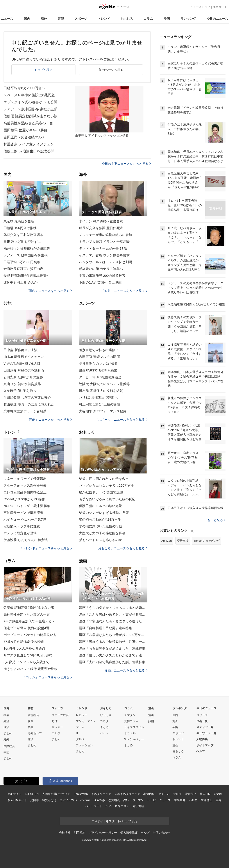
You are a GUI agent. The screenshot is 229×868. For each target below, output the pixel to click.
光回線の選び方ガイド (56, 794)
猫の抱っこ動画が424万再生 (100, 519)
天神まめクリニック (127, 794)
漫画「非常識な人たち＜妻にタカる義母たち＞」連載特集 (113, 621)
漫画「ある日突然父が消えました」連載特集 (112, 648)
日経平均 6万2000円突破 (22, 262)
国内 (27, 19)
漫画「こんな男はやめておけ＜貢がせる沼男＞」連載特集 (113, 614)
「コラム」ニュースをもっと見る (47, 677)
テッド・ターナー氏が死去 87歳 (103, 248)
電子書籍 (138, 806)
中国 (6, 752)
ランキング (188, 19)
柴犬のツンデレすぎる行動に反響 (104, 513)
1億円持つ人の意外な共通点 (24, 648)
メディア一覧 (205, 727)
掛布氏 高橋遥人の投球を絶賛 (101, 391)
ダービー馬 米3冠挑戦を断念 (100, 377)
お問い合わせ (161, 833)
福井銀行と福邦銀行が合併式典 (27, 248)
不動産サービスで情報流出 (23, 513)
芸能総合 (33, 715)
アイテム (164, 794)
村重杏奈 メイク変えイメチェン (29, 144)
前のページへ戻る (111, 70)
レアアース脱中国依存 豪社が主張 (30, 109)
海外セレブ (35, 733)
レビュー (82, 715)
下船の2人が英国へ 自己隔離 (100, 282)
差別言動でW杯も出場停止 (99, 350)
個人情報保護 (129, 833)
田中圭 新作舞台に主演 (21, 350)
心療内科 (149, 794)
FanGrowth (81, 794)
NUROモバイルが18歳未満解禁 (27, 506)
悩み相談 (99, 800)
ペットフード (94, 806)
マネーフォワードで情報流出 (25, 479)
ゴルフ (56, 733)
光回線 (35, 800)
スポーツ (81, 19)
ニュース (7, 19)
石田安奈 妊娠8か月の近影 (23, 377)
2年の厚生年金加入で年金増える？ (29, 621)
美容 (218, 800)
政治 (6, 727)
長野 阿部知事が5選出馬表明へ (26, 276)
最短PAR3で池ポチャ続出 (98, 370)
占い (126, 800)
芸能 (61, 19)
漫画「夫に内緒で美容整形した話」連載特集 (112, 662)
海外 (44, 19)
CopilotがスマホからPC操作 (24, 499)
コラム (148, 19)
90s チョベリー (134, 739)
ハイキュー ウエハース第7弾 (25, 519)
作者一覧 (202, 721)
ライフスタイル (134, 727)
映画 (30, 721)
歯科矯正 (206, 800)
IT (77, 733)
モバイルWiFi (68, 800)
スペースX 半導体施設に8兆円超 (29, 95)
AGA (108, 806)
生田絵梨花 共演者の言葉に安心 (27, 397)
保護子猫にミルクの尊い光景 (101, 506)
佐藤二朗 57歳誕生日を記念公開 (29, 151)
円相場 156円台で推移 (20, 228)
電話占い (191, 794)
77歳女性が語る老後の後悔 (24, 642)
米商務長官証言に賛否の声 (23, 269)
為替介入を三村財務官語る (23, 235)
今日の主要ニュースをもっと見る (126, 164)
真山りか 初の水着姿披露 (22, 384)
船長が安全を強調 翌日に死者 (101, 228)
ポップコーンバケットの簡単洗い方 (30, 635)
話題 (151, 721)
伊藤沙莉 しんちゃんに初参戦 (26, 540)
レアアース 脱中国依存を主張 (26, 255)
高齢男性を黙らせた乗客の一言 (28, 123)
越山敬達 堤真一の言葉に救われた (29, 404)
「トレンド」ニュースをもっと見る (46, 548)
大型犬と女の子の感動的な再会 (102, 533)
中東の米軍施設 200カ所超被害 (102, 276)
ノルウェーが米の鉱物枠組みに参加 (106, 235)
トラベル (130, 733)
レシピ (151, 800)
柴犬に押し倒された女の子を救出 (104, 479)
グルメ (80, 739)
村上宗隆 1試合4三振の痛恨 (100, 404)
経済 (6, 721)
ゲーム (80, 727)
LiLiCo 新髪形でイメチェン (24, 357)
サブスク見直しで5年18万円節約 (28, 655)
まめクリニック (101, 794)
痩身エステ (122, 806)
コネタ (104, 721)
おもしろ (127, 19)
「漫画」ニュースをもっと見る (124, 670)
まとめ (8, 733)
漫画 (167, 19)
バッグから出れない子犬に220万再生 (107, 485)
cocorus (85, 800)
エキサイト (220, 7)
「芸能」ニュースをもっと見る (49, 420)
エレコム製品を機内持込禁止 (25, 492)
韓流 (30, 739)
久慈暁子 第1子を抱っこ (21, 391)
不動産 (193, 800)
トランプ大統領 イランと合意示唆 (104, 242)
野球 (55, 721)
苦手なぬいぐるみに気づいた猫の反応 (107, 499)
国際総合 (9, 746)
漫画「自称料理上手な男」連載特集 (106, 628)
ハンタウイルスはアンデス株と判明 (106, 262)
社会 (6, 715)
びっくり (106, 715)
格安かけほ (49, 800)
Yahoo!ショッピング (207, 541)
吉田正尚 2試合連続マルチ (24, 137)
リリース (202, 715)
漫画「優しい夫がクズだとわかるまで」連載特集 (113, 655)
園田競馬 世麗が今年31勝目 (25, 130)
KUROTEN (32, 794)
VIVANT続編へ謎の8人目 (22, 363)
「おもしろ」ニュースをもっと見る (121, 548)
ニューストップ (200, 7)
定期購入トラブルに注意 (22, 526)
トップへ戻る (44, 70)
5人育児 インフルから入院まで (26, 662)
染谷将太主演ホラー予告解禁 (25, 411)
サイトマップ (205, 745)
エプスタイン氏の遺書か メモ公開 (30, 102)
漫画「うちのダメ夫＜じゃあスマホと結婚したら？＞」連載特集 (113, 608)
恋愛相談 (114, 800)
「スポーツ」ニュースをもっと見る (121, 420)
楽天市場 (183, 541)
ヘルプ (201, 751)
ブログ (177, 794)
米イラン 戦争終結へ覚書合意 (101, 221)
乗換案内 (180, 800)
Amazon (166, 541)
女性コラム (131, 721)
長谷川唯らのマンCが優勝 (98, 363)
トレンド (104, 19)
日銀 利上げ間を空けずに (22, 242)
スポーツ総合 (60, 715)
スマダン (130, 715)
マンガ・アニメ (86, 721)
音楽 (30, 727)
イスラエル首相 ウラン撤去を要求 (104, 255)
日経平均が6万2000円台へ (24, 88)
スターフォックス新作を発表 (25, 485)
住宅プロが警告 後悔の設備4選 (26, 628)
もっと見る (216, 520)
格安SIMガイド (17, 800)
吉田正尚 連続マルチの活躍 (99, 357)
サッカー (57, 727)
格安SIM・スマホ (211, 794)
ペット (104, 733)
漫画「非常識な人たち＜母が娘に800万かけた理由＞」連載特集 (113, 635)
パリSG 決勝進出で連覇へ (98, 397)
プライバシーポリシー (103, 833)
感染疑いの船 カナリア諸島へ (101, 269)
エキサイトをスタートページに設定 (114, 821)
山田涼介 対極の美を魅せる (24, 370)
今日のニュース (217, 19)
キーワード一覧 (206, 733)
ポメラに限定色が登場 (20, 533)
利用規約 (80, 833)
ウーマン (138, 800)
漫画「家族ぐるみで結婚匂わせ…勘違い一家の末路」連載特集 (113, 642)
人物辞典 (202, 739)
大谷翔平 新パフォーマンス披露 (103, 411)
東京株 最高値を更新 (19, 221)
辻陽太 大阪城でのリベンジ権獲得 (104, 384)
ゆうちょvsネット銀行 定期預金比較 (30, 669)
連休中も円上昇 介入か (21, 282)
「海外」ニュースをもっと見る (124, 291)
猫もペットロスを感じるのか (101, 540)
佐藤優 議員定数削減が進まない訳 (30, 116)
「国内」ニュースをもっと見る (49, 291)
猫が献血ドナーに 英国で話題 (101, 492)
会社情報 (65, 833)
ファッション (84, 745)
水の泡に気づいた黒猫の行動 (101, 526)
